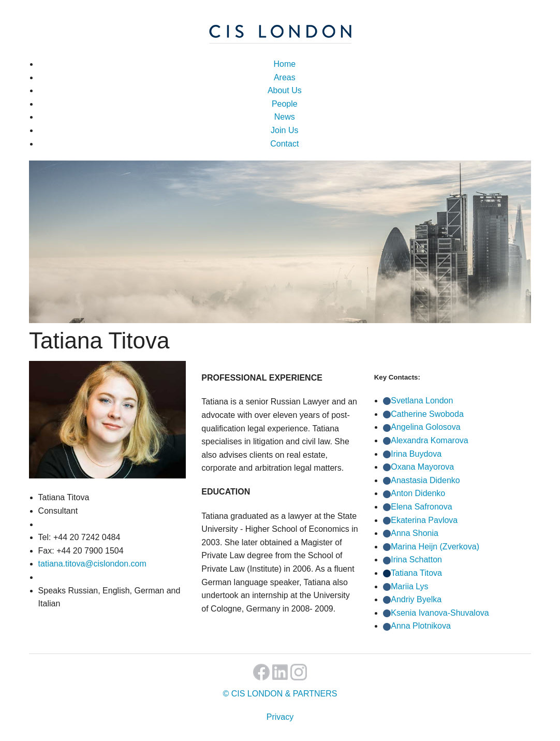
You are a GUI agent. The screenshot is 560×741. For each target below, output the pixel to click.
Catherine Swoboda (427, 414)
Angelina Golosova (425, 427)
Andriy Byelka (416, 599)
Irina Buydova (416, 454)
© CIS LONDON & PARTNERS (280, 694)
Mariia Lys (409, 586)
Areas (285, 77)
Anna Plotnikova (421, 626)
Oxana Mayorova (422, 467)
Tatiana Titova (416, 573)
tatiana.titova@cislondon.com (92, 564)
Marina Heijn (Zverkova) (435, 547)
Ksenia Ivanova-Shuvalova (440, 613)
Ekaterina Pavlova (424, 520)
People (285, 104)
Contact (284, 144)
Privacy (280, 717)
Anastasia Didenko (425, 480)
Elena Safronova (421, 507)
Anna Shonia (415, 533)
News (285, 117)
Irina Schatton (416, 560)
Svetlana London (422, 401)
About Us (285, 90)
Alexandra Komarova (429, 440)
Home (284, 64)
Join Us (284, 130)
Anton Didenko (418, 493)
